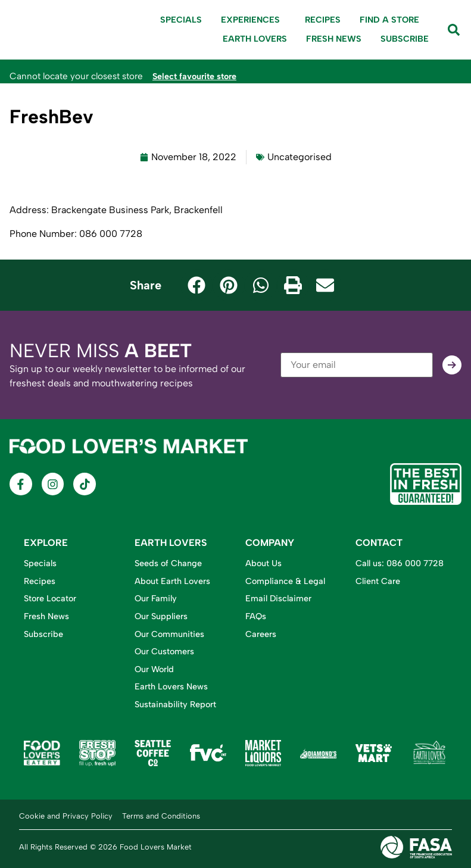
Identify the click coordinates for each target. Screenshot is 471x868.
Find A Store (389, 20)
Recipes (323, 20)
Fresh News (334, 39)
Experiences (253, 20)
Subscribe (405, 39)
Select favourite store (198, 76)
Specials (181, 20)
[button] (196, 285)
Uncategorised (300, 157)
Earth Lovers (255, 39)
